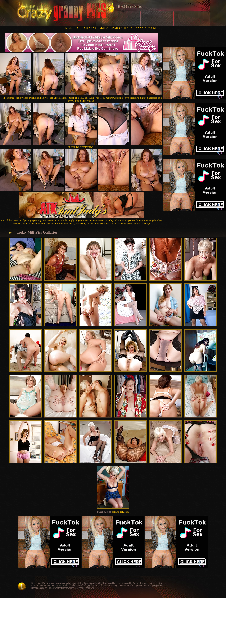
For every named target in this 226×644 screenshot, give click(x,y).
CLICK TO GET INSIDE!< (82, 147)
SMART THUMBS (120, 512)
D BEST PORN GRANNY (81, 28)
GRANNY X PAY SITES (146, 28)
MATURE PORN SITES (114, 28)
